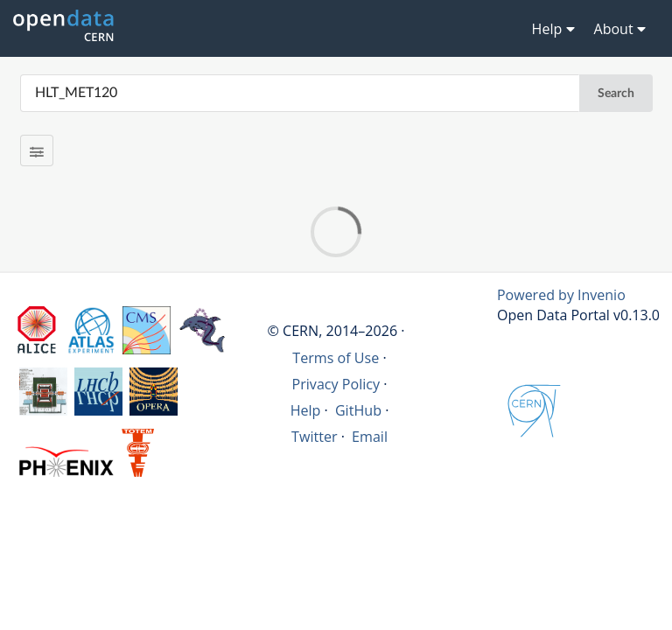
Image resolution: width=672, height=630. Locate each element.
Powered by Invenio (561, 295)
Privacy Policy (336, 384)
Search (616, 94)
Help (306, 410)
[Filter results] (37, 150)
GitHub (358, 410)
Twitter (315, 437)
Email (370, 437)
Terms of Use (336, 358)
